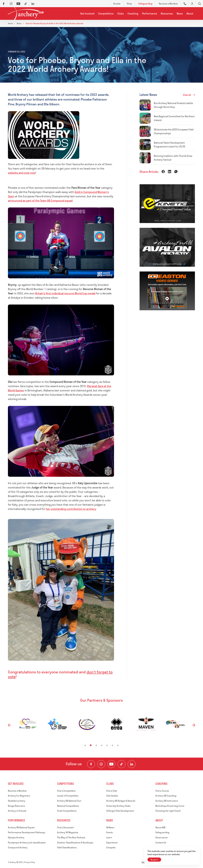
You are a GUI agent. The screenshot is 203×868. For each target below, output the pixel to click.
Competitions (106, 13)
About (190, 13)
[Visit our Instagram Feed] (101, 764)
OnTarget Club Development (120, 811)
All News (110, 827)
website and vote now (22, 173)
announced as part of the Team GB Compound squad (40, 200)
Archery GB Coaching (166, 796)
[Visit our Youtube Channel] (111, 764)
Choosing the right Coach (168, 811)
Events (110, 832)
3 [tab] (96, 745)
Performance (150, 13)
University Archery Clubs (118, 806)
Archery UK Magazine (68, 832)
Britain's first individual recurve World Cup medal (65, 293)
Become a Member (17, 791)
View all (187, 95)
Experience (112, 843)
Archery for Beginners (19, 796)
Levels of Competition (68, 796)
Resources (167, 13)
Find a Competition (66, 791)
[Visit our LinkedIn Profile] (132, 764)
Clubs (121, 13)
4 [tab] (102, 745)
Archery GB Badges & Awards (121, 801)
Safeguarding (162, 832)
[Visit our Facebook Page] (91, 764)
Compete (111, 847)
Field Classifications (67, 847)
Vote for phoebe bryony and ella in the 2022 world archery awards (54, 23)
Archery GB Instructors (167, 801)
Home (10, 23)
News (180, 13)
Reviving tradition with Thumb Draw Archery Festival (173, 158)
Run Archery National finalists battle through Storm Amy (173, 105)
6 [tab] (113, 745)
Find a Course (162, 791)
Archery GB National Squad (21, 827)
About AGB (160, 827)
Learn (109, 837)
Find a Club (112, 791)
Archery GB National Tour (69, 801)
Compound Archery (18, 847)
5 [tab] (107, 745)
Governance (162, 837)
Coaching (133, 13)
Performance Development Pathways (27, 832)
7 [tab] (118, 745)
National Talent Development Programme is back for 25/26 (169, 145)
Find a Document (65, 827)
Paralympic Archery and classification (27, 843)
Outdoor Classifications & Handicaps (75, 843)
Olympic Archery (16, 837)
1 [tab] (85, 745)
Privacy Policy (29, 862)
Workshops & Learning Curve (170, 806)
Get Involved (87, 13)
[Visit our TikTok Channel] (121, 764)
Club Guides (112, 796)
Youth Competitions (67, 811)
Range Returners (16, 806)
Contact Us (161, 843)
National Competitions (68, 806)
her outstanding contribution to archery (71, 509)
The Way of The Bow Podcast (71, 837)
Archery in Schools (17, 811)
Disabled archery (17, 801)
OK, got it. (154, 860)
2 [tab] (91, 745)
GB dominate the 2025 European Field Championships (174, 131)
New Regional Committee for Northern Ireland (174, 118)
